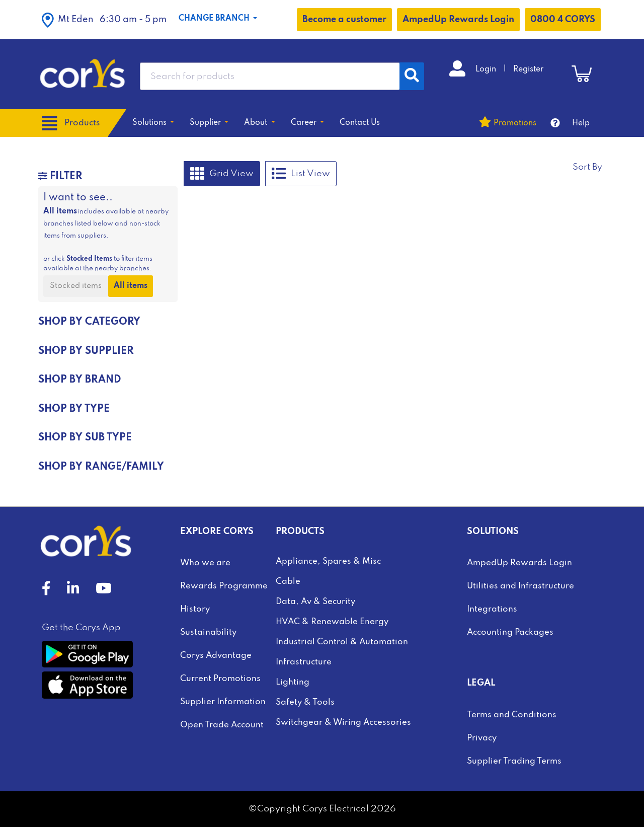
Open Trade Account (222, 725)
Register (528, 69)
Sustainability (208, 632)
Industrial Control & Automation (342, 642)
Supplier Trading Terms (514, 761)
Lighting (293, 682)
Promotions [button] (515, 123)
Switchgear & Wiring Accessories (343, 723)
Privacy (482, 738)
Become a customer (344, 20)
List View (301, 174)
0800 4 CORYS (563, 20)
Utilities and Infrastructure (520, 586)
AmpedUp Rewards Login (458, 20)
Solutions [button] (150, 123)
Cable (288, 582)
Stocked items (76, 286)
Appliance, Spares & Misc (328, 561)
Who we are (205, 563)
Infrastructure (304, 662)
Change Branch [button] (215, 19)
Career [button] (305, 123)
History (195, 609)
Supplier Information (223, 702)
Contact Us (360, 123)
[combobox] (270, 76)
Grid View (222, 174)
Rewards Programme (224, 586)
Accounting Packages (510, 632)
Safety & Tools (305, 702)
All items (131, 286)
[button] (104, 20)
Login (487, 69)
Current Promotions (220, 679)
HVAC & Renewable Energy (332, 622)
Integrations (492, 609)
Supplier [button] (206, 123)
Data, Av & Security (315, 602)
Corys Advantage (216, 656)
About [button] (257, 123)
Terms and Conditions (512, 715)
